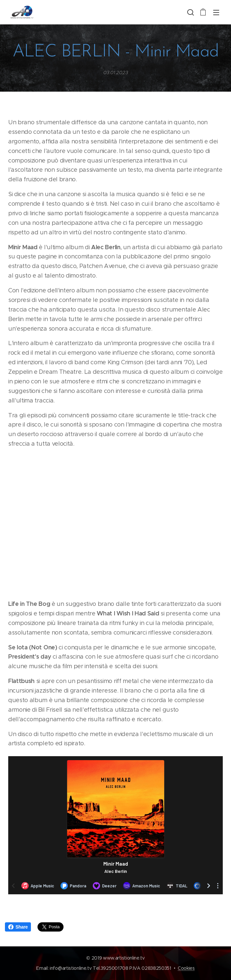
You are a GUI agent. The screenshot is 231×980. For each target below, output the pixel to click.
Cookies (186, 968)
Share (18, 927)
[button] (190, 12)
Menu (216, 13)
